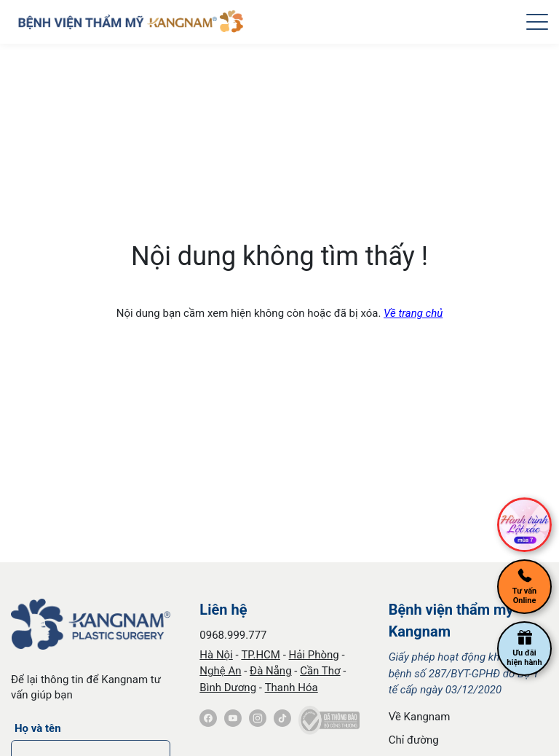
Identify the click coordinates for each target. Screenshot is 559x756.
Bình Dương (228, 688)
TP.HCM (261, 655)
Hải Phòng (314, 655)
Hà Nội (216, 655)
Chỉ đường (414, 740)
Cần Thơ (320, 671)
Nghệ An (220, 671)
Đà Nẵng (271, 671)
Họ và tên (38, 728)
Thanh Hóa (292, 688)
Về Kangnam (420, 717)
